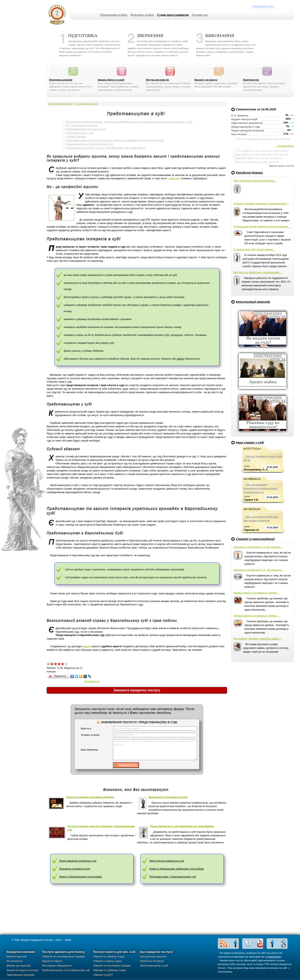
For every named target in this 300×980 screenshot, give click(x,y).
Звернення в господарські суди (168, 797)
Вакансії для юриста (206, 80)
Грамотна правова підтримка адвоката (90, 797)
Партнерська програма (20, 975)
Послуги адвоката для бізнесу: (64, 952)
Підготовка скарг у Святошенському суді (173, 877)
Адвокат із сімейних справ (109, 956)
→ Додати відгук (284, 146)
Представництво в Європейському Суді (89, 144)
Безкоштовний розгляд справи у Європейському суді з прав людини (106, 148)
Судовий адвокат (76, 137)
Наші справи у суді (250, 443)
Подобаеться (92, 681)
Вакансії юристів (16, 956)
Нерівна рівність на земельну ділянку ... (257, 593)
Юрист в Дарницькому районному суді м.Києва (177, 869)
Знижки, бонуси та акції (111, 80)
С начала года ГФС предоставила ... (255, 249)
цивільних (174, 178)
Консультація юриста (153, 956)
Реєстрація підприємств (57, 966)
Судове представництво (173, 15)
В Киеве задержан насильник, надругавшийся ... (262, 204)
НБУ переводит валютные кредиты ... (255, 181)
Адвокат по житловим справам (112, 966)
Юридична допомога (152, 961)
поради (86, 646)
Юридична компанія (61, 80)
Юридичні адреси (52, 961)
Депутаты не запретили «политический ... (257, 272)
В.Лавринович (274, 957)
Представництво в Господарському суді (66, 970)
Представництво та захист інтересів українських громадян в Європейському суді (115, 140)
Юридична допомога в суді (75, 869)
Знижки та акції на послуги (22, 970)
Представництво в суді (154, 966)
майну (180, 359)
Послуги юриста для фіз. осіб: (115, 952)
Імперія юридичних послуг (58, 15)
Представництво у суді (80, 133)
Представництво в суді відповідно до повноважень (182, 826)
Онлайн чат (200, 15)
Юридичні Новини (249, 173)
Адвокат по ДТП (103, 975)
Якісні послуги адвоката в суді (167, 861)
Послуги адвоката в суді (86, 104)
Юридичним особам (114, 15)
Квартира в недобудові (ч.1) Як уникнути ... (258, 547)
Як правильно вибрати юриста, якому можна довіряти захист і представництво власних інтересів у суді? (129, 122)
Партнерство (251, 80)
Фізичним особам (142, 15)
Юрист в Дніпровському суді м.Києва (81, 877)
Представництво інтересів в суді (86, 129)
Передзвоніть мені (263, 6)
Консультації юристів (253, 302)
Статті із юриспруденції (255, 539)
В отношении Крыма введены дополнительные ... (262, 227)
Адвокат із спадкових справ (109, 970)
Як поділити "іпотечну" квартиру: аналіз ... (258, 639)
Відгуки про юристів (158, 80)
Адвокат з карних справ (107, 961)
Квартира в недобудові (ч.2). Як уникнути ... (259, 570)
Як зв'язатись (15, 961)
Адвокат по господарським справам (63, 956)
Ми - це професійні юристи (82, 125)
